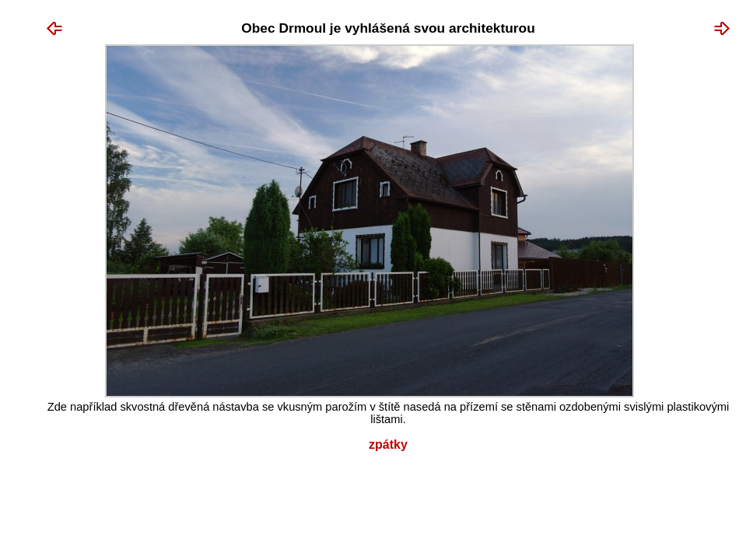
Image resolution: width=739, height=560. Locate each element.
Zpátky (388, 444)
